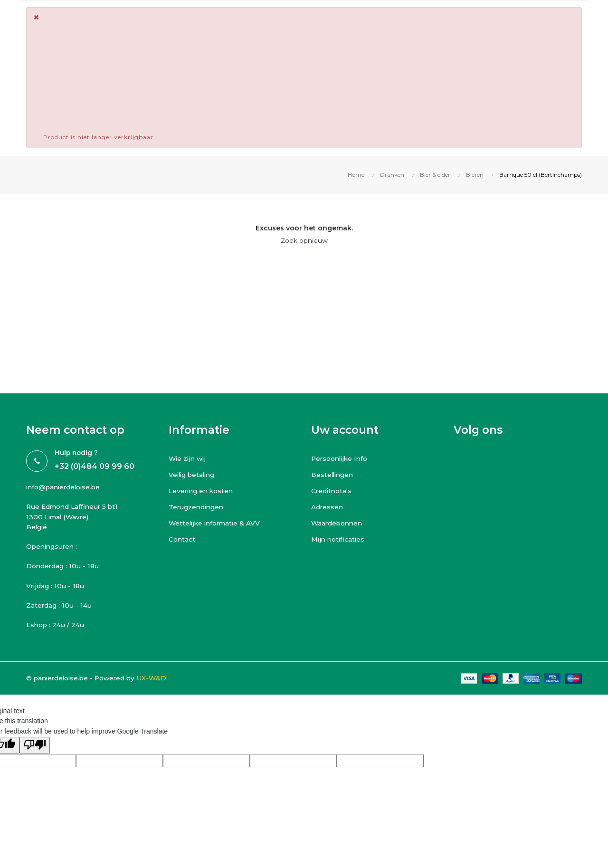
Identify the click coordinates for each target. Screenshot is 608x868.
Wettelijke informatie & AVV (216, 523)
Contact (182, 539)
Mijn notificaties (339, 539)
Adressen (328, 507)
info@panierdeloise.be (65, 487)
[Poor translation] (35, 747)
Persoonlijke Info (341, 458)
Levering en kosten (202, 491)
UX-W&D (157, 679)
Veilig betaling (193, 475)
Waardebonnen (338, 523)
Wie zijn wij (189, 458)
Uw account (345, 430)
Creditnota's (332, 491)
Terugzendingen (197, 507)
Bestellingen (333, 475)
